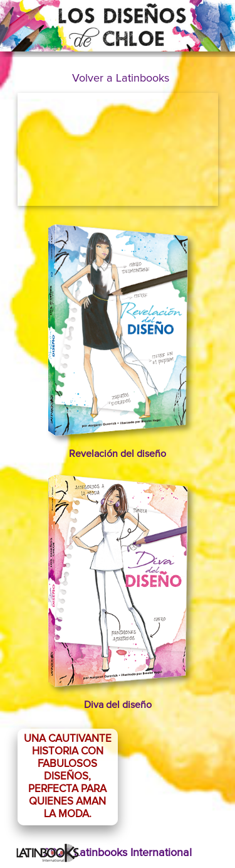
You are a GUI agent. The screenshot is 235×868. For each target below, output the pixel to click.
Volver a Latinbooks (121, 78)
